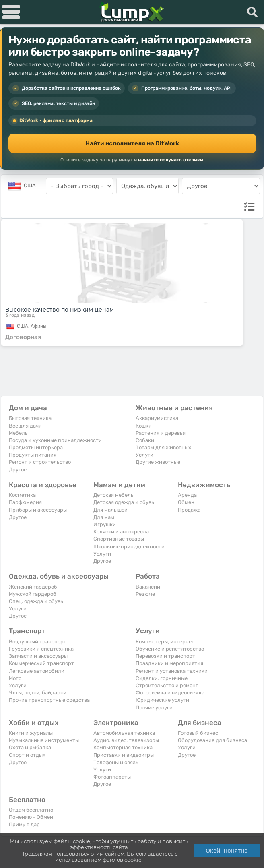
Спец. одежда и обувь (36, 601)
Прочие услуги (154, 708)
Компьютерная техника (123, 747)
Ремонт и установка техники (172, 671)
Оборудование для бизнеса (212, 740)
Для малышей (110, 510)
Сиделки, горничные (162, 678)
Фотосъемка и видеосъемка (170, 693)
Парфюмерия (25, 502)
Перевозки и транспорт (165, 656)
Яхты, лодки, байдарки (38, 693)
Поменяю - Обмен (31, 817)
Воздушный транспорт (38, 642)
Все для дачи (25, 426)
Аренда (187, 495)
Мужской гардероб (33, 594)
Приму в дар (24, 824)
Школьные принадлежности (129, 547)
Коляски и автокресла (121, 532)
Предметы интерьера (36, 447)
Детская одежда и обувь (124, 502)
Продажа (189, 510)
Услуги (144, 455)
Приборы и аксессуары (38, 510)
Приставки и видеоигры (124, 755)
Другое (18, 470)
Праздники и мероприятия (169, 663)
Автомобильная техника (124, 733)
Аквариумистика (157, 418)
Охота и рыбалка (30, 747)
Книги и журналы (31, 733)
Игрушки (105, 524)
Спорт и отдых (27, 755)
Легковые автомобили (37, 671)
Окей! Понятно (227, 850)
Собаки (145, 440)
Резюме (145, 594)
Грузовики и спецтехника (41, 649)
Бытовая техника (30, 418)
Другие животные (158, 462)
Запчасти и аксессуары (38, 656)
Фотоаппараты (112, 777)
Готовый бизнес (198, 733)
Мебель (18, 433)
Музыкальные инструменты (44, 740)
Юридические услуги (162, 700)
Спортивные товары (119, 539)
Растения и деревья (161, 433)
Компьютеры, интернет (165, 642)
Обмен (186, 502)
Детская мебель (113, 495)
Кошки (144, 426)
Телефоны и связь (116, 762)
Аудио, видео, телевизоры (126, 740)
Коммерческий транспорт (41, 663)
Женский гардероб (33, 587)
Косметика (22, 495)
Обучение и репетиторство (170, 649)
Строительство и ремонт (167, 685)
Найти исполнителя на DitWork (132, 143)
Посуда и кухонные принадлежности (55, 440)
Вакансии (148, 587)
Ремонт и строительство (40, 462)
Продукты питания (33, 455)
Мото (15, 678)
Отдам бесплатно (31, 810)
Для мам (104, 517)
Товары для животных (163, 447)
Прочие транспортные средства (49, 700)
